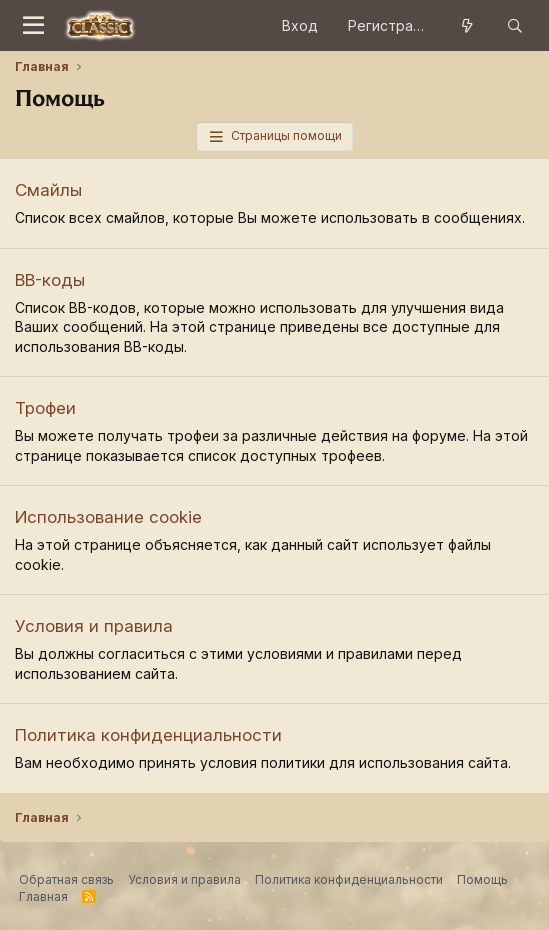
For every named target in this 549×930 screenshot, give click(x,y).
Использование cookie (108, 517)
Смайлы (48, 190)
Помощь (482, 879)
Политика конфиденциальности (148, 735)
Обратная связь (66, 879)
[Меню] (33, 26)
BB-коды (50, 280)
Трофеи (45, 408)
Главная (43, 896)
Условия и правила (94, 626)
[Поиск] (515, 26)
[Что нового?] (467, 26)
